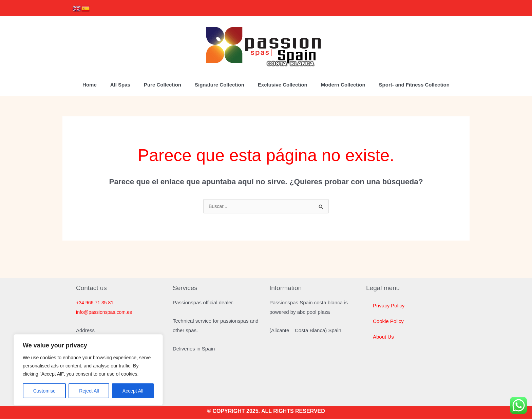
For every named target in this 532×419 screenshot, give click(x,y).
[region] (88, 370)
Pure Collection (163, 85)
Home (90, 85)
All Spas (120, 85)
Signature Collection (220, 85)
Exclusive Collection (283, 85)
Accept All (133, 391)
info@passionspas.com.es (106, 312)
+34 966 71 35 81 (96, 303)
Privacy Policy (389, 306)
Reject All (89, 391)
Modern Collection (343, 85)
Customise (44, 391)
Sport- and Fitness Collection (414, 85)
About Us (383, 337)
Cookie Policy (388, 321)
